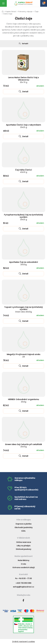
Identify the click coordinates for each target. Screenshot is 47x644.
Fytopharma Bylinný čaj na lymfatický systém (23, 217)
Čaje (37, 12)
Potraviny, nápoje (25, 12)
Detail (23, 92)
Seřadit (24, 44)
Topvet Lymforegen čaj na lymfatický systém (24, 309)
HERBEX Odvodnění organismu (23, 400)
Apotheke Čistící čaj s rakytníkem (23, 126)
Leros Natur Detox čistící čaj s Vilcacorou (23, 80)
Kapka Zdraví (11, 12)
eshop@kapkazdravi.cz (24, 587)
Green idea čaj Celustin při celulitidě (23, 445)
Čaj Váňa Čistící (24, 171)
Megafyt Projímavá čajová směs (24, 355)
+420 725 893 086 (23, 583)
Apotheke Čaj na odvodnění (24, 263)
